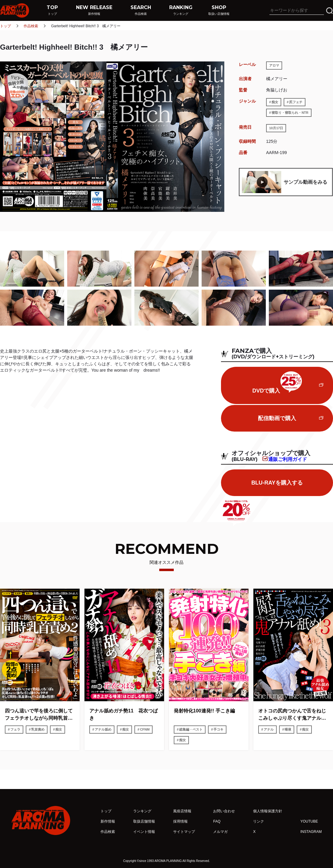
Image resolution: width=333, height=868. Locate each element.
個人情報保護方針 (268, 811)
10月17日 (276, 128)
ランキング (142, 811)
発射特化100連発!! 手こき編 (204, 711)
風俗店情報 (182, 811)
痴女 (275, 102)
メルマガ (220, 832)
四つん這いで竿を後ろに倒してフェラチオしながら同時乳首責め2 (39, 715)
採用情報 (180, 821)
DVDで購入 (277, 383)
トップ (5, 26)
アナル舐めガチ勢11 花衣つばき (124, 714)
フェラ (15, 729)
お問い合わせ (224, 811)
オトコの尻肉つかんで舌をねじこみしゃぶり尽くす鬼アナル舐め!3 (292, 715)
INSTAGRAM (311, 832)
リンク (259, 821)
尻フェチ (296, 102)
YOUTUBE (309, 821)
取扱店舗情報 (144, 821)
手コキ (218, 729)
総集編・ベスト (191, 729)
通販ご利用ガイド (288, 459)
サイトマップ (184, 832)
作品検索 (31, 26)
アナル (269, 729)
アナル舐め (103, 729)
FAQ (217, 821)
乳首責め (38, 729)
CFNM (145, 729)
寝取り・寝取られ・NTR (290, 113)
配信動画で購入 (277, 418)
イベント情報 (144, 832)
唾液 (288, 729)
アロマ (274, 65)
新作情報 (108, 821)
